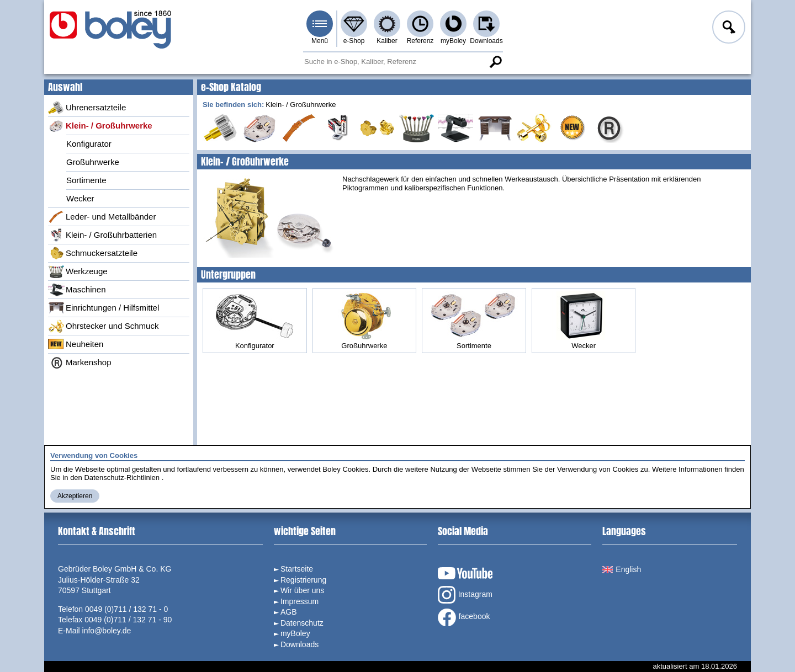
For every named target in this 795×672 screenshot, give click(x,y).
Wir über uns (302, 590)
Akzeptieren (75, 496)
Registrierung (303, 580)
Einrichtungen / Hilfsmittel (104, 308)
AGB (289, 612)
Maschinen (77, 290)
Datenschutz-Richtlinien (122, 478)
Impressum (300, 601)
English (622, 569)
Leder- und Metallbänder (102, 217)
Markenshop (80, 362)
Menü (320, 41)
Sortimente (86, 180)
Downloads (486, 41)
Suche (495, 62)
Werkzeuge (78, 271)
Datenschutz (302, 623)
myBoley (453, 41)
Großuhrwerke (93, 162)
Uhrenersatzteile (87, 108)
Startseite (297, 569)
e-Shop (354, 41)
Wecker (80, 198)
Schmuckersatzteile (93, 253)
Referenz (420, 41)
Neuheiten (76, 344)
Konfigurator (89, 144)
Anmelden (728, 29)
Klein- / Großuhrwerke (100, 126)
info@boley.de (107, 631)
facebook (464, 617)
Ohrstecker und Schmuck (103, 326)
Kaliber (387, 41)
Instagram (465, 595)
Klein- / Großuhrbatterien (102, 235)
